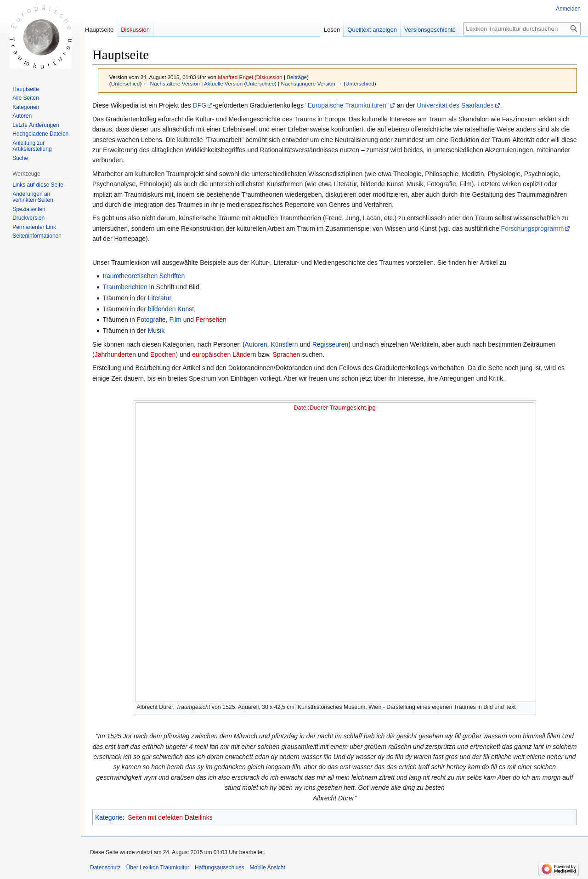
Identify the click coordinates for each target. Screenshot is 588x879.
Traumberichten (125, 287)
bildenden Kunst (171, 309)
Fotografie (151, 320)
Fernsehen (211, 320)
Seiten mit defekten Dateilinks (170, 817)
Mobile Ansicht (267, 868)
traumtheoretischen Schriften (144, 276)
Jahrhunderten (115, 354)
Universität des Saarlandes (455, 105)
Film (175, 320)
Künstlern (284, 344)
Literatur (160, 298)
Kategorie (109, 817)
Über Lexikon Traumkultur (158, 868)
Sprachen (286, 354)
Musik (156, 331)
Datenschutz (105, 868)
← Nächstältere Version (172, 83)
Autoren (256, 344)
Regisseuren (331, 344)
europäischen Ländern (224, 354)
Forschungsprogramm (532, 228)
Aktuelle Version (223, 83)
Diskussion (269, 77)
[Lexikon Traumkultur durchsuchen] (522, 29)
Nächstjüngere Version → (312, 83)
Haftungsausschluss (219, 868)
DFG (200, 105)
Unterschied (126, 83)
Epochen (163, 354)
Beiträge (297, 77)
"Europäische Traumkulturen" (347, 105)
